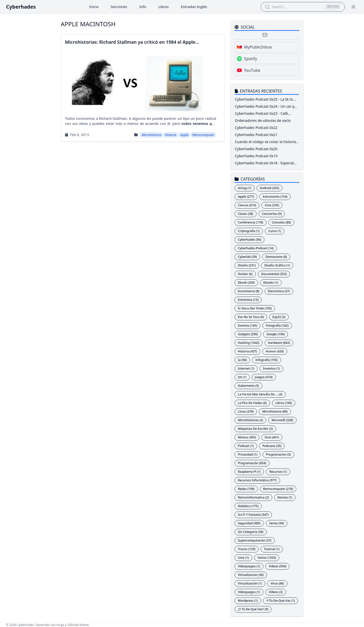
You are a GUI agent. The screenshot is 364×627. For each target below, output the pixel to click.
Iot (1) (242, 377)
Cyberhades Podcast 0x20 (256, 149)
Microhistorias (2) (250, 420)
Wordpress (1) (248, 601)
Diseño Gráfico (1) (277, 265)
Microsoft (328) (282, 420)
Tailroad (73, 625)
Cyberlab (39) (247, 257)
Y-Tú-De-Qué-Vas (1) (281, 601)
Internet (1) (246, 368)
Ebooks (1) (271, 283)
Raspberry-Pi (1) (249, 472)
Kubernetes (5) (248, 386)
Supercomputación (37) (255, 540)
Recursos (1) (278, 472)
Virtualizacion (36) (251, 575)
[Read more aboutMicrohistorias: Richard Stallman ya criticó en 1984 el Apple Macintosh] (143, 88)
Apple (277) (246, 197)
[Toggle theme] (353, 7)
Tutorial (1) (272, 549)
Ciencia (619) (247, 205)
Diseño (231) (247, 265)
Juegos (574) (264, 377)
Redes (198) (246, 489)
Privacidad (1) (248, 454)
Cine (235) (272, 205)
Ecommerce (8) (249, 291)
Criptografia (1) (249, 231)
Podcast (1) (246, 446)
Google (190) (276, 334)
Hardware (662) (279, 343)
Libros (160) (284, 403)
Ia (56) (242, 360)
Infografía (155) (266, 360)
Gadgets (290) (248, 334)
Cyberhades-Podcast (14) (256, 248)
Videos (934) (277, 566)
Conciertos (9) (272, 214)
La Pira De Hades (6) (252, 403)
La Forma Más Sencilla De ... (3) (260, 394)
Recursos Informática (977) (257, 480)
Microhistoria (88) (275, 411)
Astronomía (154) (275, 197)
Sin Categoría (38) (251, 532)
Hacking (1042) (249, 343)
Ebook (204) (246, 283)
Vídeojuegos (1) (249, 592)
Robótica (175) (248, 506)
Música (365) (247, 437)
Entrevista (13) (248, 300)
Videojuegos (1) (249, 566)
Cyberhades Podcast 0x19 (256, 156)
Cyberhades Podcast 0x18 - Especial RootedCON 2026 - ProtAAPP (264, 165)
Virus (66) (277, 583)
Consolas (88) (281, 222)
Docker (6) (245, 274)
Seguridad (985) (249, 523)
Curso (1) (275, 231)
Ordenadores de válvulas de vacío (263, 120)
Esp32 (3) (279, 317)
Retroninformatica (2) (253, 497)
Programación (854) (252, 463)
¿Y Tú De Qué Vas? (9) (253, 609)
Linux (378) (246, 411)
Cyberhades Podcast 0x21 (256, 135)
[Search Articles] (297, 7)
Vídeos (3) (276, 592)
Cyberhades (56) (249, 240)
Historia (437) (247, 351)
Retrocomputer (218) (278, 489)
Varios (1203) (267, 558)
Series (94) (277, 523)
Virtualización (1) (250, 583)
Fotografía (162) (277, 326)
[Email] (265, 35)
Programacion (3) (278, 454)
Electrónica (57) (279, 291)
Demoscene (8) (276, 257)
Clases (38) (246, 214)
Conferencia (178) (251, 222)
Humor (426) (275, 351)
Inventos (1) (271, 368)
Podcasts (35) (272, 446)
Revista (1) (285, 497)
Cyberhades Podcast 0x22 (256, 128)
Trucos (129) (247, 549)
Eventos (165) (247, 326)
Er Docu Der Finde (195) (255, 308)
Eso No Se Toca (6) (251, 317)
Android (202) (270, 188)
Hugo (60, 625)
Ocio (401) (272, 437)
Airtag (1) (245, 188)
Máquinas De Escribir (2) (255, 429)
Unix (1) (243, 558)
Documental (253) (274, 274)
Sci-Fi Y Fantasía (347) (253, 515)
